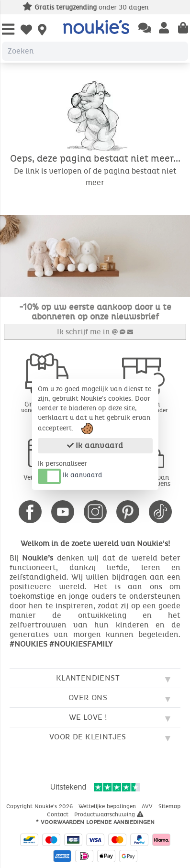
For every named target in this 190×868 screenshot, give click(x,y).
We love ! (88, 717)
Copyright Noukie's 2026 (40, 806)
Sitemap (170, 806)
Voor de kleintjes (88, 737)
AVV (148, 806)
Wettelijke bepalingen (108, 806)
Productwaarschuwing (109, 814)
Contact (59, 814)
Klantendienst (88, 678)
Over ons (88, 698)
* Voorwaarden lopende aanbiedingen (95, 822)
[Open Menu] (8, 30)
